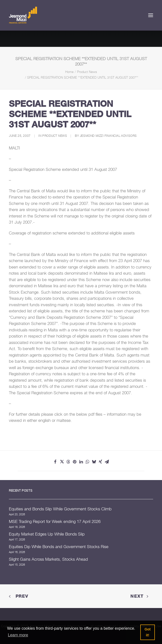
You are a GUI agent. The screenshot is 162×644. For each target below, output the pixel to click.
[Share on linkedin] (81, 462)
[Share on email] (107, 462)
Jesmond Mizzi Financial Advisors (108, 136)
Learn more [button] (18, 635)
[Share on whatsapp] (87, 462)
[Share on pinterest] (75, 462)
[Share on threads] (68, 462)
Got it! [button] (148, 632)
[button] (151, 15)
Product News (87, 72)
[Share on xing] (100, 462)
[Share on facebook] (55, 462)
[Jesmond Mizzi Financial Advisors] (23, 15)
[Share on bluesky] (94, 462)
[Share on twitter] (62, 462)
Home (69, 72)
